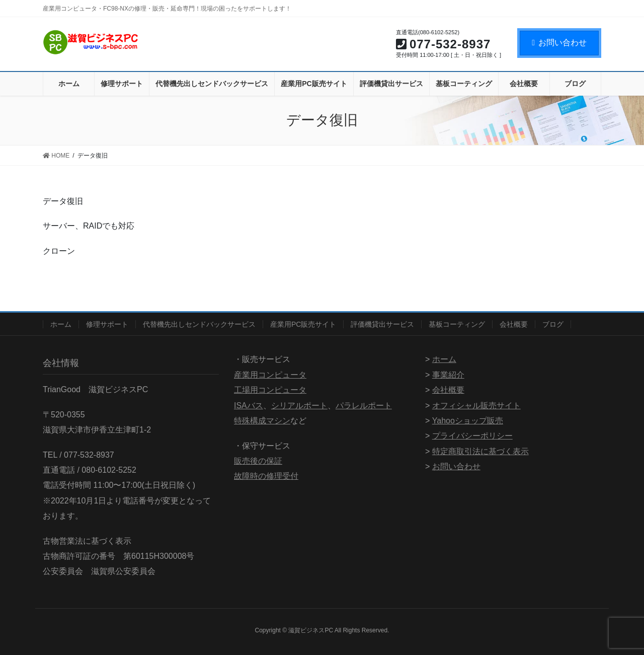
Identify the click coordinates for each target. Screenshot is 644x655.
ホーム (61, 324)
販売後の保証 (258, 461)
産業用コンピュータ (270, 375)
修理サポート (107, 324)
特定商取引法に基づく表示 (480, 451)
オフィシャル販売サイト (476, 406)
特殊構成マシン (262, 421)
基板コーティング (457, 324)
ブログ (553, 324)
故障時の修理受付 (266, 476)
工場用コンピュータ (270, 390)
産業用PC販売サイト (303, 324)
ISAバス (249, 406)
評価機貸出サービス (382, 324)
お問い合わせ (559, 43)
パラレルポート (364, 406)
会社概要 (514, 324)
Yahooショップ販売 (468, 421)
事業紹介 (448, 375)
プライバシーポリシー (472, 436)
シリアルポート (299, 406)
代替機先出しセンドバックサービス (199, 324)
